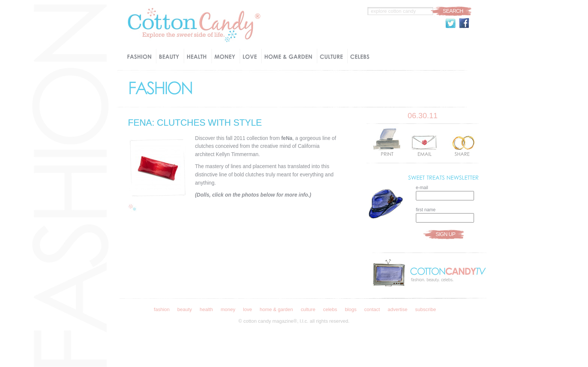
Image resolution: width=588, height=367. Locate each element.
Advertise (398, 309)
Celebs (330, 309)
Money (228, 309)
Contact (372, 309)
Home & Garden (276, 309)
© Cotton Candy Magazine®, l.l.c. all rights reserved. (294, 321)
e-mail (422, 188)
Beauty (185, 309)
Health (206, 309)
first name (426, 210)
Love (247, 309)
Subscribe (426, 309)
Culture (308, 309)
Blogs (351, 309)
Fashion (162, 309)
